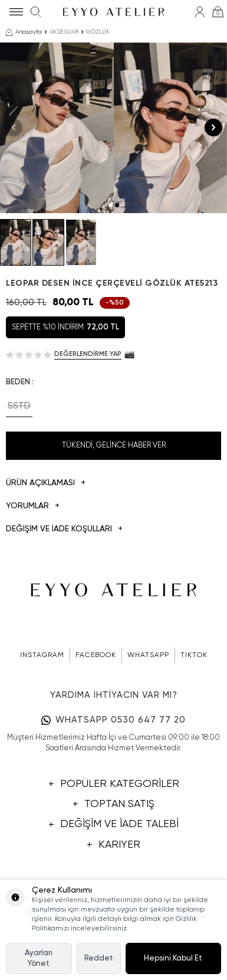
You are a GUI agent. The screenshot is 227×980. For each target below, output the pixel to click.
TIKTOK (194, 655)
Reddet (99, 958)
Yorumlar (33, 506)
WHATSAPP (148, 655)
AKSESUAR (64, 32)
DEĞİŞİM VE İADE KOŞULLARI (64, 529)
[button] (111, 205)
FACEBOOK (96, 655)
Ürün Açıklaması (46, 483)
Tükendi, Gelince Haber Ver (114, 445)
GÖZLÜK (98, 32)
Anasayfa (24, 32)
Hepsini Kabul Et (173, 958)
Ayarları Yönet (39, 958)
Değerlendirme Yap (88, 354)
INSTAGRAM (42, 655)
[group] (57, 128)
